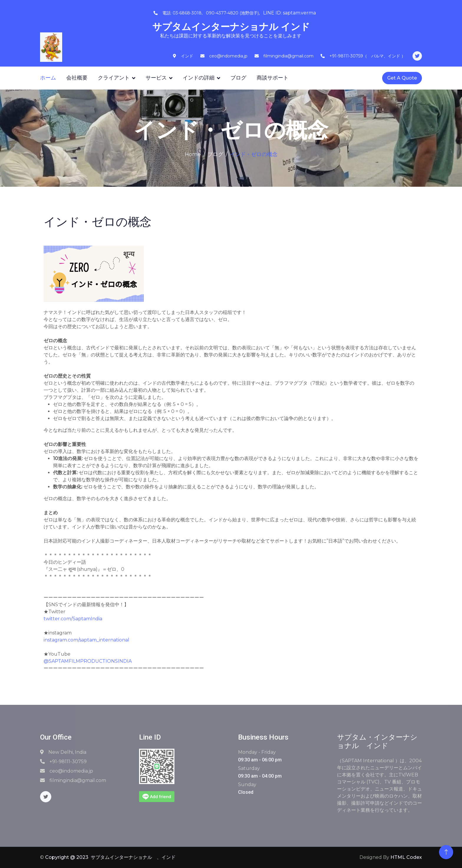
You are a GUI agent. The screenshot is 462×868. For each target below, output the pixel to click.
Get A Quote (402, 78)
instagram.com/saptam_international (86, 640)
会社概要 (77, 78)
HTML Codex (406, 857)
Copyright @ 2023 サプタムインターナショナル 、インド (110, 857)
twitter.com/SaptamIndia (73, 619)
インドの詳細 (199, 78)
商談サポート (273, 78)
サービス (156, 78)
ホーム (48, 78)
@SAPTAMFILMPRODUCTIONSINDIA (88, 661)
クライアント (114, 78)
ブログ (238, 78)
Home (193, 154)
